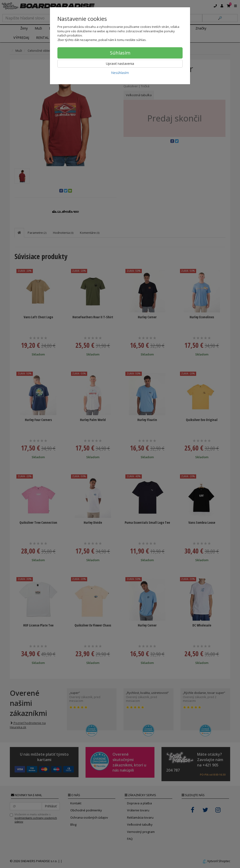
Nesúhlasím (120, 73)
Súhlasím (120, 53)
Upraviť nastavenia (120, 64)
